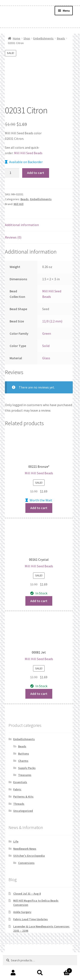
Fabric (17, 789)
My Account (13, 973)
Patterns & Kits (23, 797)
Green (47, 333)
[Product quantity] (12, 173)
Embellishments (43, 38)
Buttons (24, 754)
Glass (46, 358)
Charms (23, 761)
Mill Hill (19, 204)
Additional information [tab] (22, 225)
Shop (27, 38)
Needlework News (25, 849)
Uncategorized (23, 811)
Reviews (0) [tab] (13, 237)
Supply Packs (27, 768)
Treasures (25, 775)
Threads (19, 804)
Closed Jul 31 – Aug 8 (27, 894)
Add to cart (36, 173)
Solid (46, 346)
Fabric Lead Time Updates (31, 919)
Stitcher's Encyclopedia (29, 856)
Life (16, 841)
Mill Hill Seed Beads (28, 153)
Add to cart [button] (39, 508)
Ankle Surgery (22, 912)
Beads (61, 38)
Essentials (20, 782)
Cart (63, 970)
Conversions (26, 863)
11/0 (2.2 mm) (52, 321)
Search (40, 973)
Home (17, 38)
